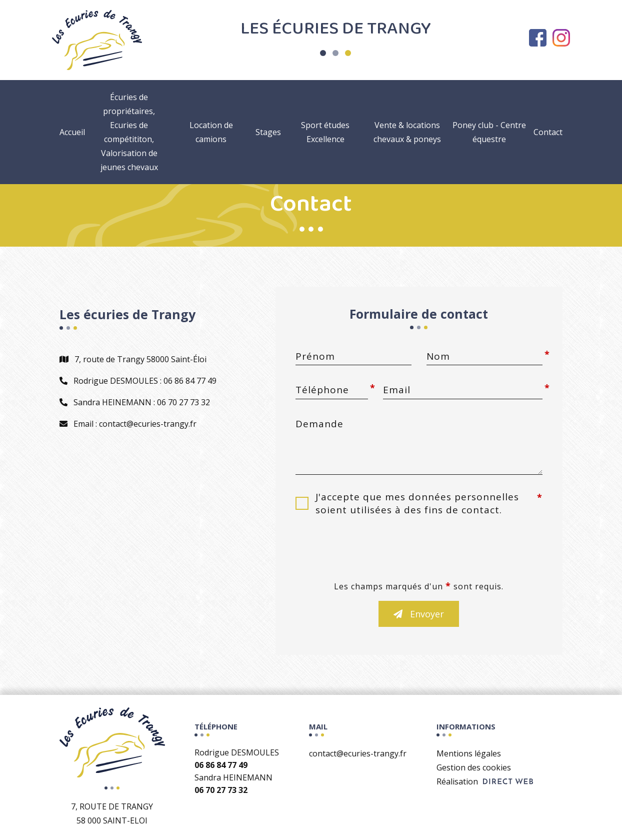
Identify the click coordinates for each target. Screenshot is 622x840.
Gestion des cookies (474, 767)
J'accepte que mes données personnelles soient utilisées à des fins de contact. (417, 503)
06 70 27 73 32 (221, 790)
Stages (268, 132)
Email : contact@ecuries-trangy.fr (128, 424)
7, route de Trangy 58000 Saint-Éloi (133, 359)
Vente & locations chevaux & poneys (407, 132)
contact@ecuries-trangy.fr (358, 753)
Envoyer (419, 614)
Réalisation (485, 781)
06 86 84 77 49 (221, 765)
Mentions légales (469, 753)
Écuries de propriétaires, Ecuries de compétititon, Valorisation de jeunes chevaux (129, 132)
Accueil (72, 132)
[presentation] (419, 551)
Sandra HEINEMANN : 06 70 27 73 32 (135, 402)
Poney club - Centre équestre (489, 132)
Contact (548, 132)
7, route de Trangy (112, 814)
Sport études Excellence (325, 132)
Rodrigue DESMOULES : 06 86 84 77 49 (138, 381)
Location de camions (211, 132)
